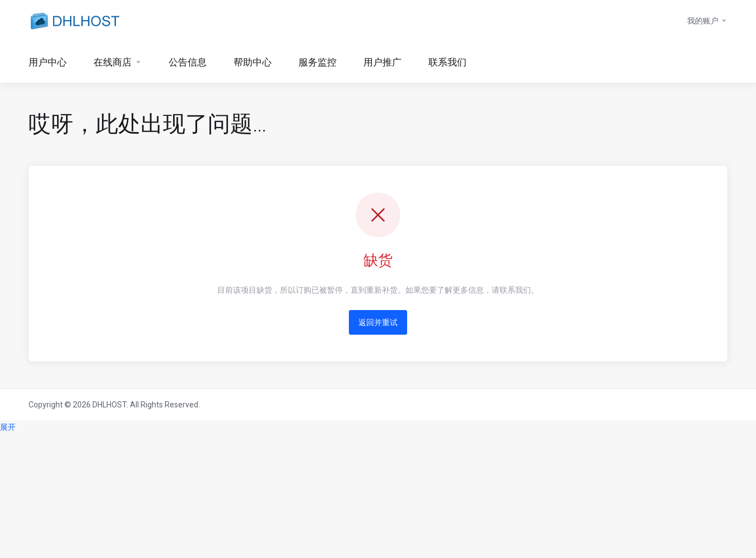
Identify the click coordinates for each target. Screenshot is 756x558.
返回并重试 (378, 322)
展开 (8, 427)
